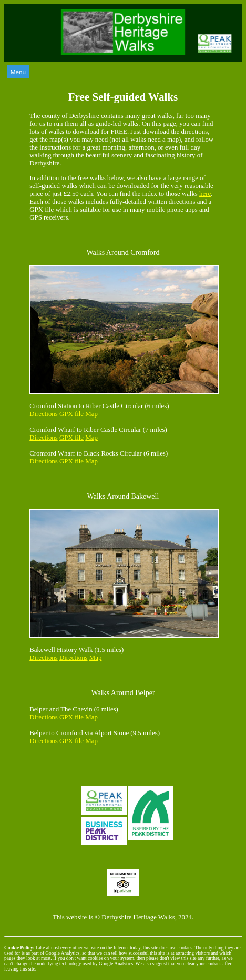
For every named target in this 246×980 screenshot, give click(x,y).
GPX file (71, 414)
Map (91, 414)
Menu (18, 72)
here (205, 194)
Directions (44, 414)
